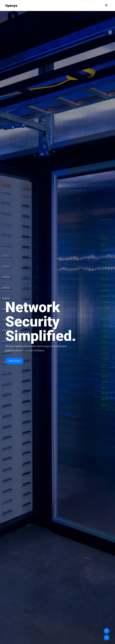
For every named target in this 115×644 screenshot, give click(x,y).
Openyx (12, 6)
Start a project (14, 361)
